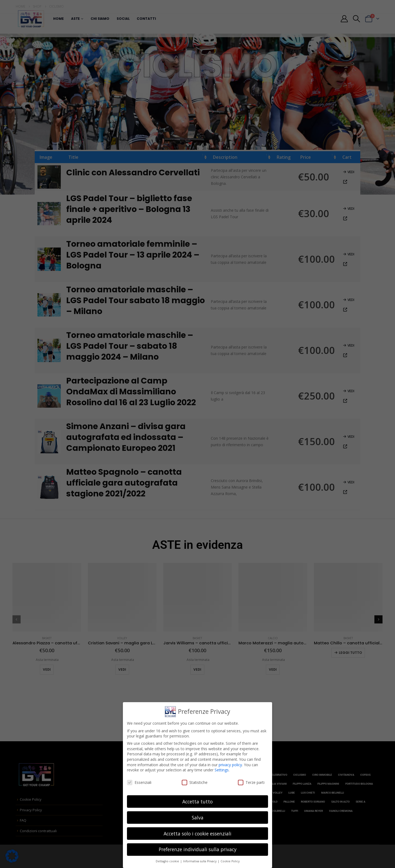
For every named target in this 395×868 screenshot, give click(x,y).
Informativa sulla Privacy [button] (200, 861)
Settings (222, 770)
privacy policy (230, 765)
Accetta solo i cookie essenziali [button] (197, 834)
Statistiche (195, 782)
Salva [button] (198, 818)
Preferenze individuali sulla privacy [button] (198, 849)
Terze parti (251, 782)
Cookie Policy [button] (230, 861)
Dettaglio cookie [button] (168, 861)
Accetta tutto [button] (197, 802)
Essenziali (139, 782)
